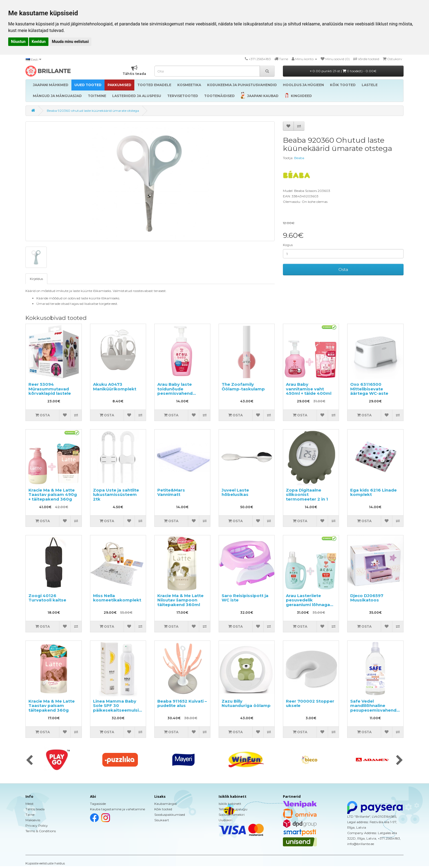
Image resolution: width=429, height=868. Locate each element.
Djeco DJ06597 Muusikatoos (367, 598)
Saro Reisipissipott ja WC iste (245, 598)
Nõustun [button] (18, 42)
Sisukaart (162, 820)
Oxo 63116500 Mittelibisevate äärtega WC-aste (369, 389)
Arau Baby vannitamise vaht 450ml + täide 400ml (309, 389)
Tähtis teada (35, 809)
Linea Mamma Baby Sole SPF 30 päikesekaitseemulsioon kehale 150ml (120, 708)
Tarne (30, 815)
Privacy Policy (37, 825)
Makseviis (33, 820)
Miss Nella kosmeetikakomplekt (117, 598)
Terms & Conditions (41, 831)
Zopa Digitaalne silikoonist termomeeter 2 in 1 (307, 495)
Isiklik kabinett (230, 804)
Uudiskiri (225, 820)
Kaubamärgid (165, 804)
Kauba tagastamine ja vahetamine (118, 809)
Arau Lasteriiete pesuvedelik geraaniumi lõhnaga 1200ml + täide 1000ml (311, 602)
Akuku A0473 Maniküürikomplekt (115, 387)
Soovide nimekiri (232, 815)
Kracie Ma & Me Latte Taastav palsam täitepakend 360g (52, 706)
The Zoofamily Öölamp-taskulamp (243, 387)
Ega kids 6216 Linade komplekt (373, 492)
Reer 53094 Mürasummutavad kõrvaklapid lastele (50, 389)
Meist (30, 804)
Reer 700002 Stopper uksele (310, 703)
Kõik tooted (163, 809)
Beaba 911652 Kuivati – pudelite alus (182, 703)
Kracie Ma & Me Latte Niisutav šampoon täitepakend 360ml (180, 600)
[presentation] (29, 761)
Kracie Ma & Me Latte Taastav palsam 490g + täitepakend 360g (53, 495)
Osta (343, 269)
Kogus (288, 245)
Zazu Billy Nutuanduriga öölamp (246, 703)
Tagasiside (98, 804)
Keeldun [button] (39, 42)
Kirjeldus (36, 279)
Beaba (299, 158)
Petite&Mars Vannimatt (171, 492)
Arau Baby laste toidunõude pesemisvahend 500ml (175, 391)
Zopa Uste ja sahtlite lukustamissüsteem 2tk (116, 495)
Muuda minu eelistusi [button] (70, 42)
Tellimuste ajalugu (233, 809)
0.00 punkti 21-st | (343, 71)
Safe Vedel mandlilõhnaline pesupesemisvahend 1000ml (373, 708)
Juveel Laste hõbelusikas (235, 492)
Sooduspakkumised (170, 815)
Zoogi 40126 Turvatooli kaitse (47, 598)
